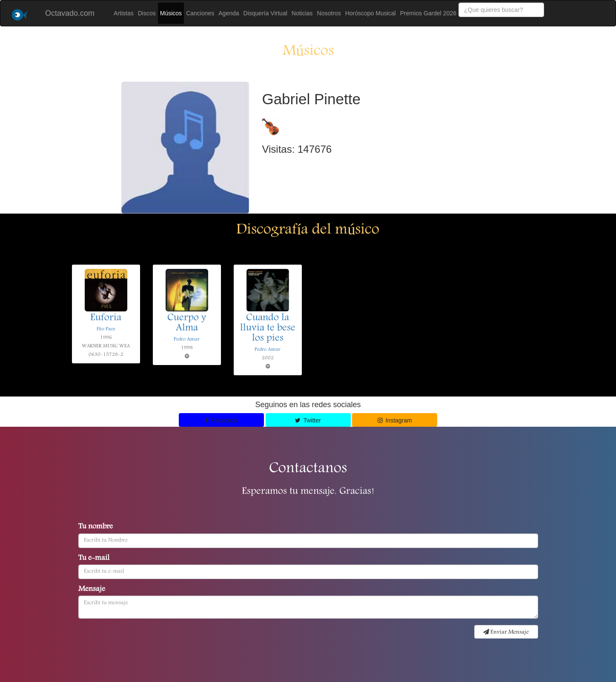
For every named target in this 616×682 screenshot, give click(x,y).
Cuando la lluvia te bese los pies (268, 328)
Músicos (171, 13)
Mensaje (92, 590)
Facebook (221, 420)
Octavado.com (70, 13)
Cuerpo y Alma (187, 323)
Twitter (308, 420)
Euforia (106, 318)
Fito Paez (106, 329)
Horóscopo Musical (371, 13)
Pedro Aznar (187, 339)
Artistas (124, 13)
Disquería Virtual (265, 13)
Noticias (302, 13)
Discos (147, 13)
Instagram (395, 420)
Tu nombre (96, 527)
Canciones (200, 13)
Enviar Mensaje (506, 632)
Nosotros (329, 13)
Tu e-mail (94, 559)
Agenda (229, 13)
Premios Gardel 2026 (428, 13)
